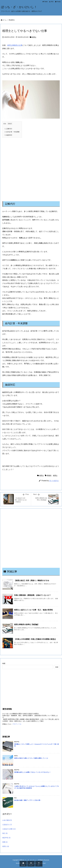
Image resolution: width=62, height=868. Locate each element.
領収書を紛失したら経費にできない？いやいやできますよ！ (33, 772)
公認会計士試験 (9, 829)
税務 (5, 842)
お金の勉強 (7, 820)
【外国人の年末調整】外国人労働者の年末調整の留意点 (35, 639)
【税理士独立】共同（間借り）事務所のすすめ (32, 581)
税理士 (13, 20)
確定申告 (6, 838)
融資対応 (8, 135)
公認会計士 (7, 825)
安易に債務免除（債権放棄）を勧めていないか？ (32, 595)
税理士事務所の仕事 (15, 45)
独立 (5, 833)
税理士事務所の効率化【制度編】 (27, 624)
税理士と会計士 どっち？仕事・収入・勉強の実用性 (33, 610)
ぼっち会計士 (54, 481)
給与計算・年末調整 (12, 132)
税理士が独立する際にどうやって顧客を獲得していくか (31, 758)
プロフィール (17, 724)
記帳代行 (8, 129)
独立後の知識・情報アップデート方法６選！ (28, 800)
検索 (4, 663)
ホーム (5, 20)
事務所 (49, 475)
